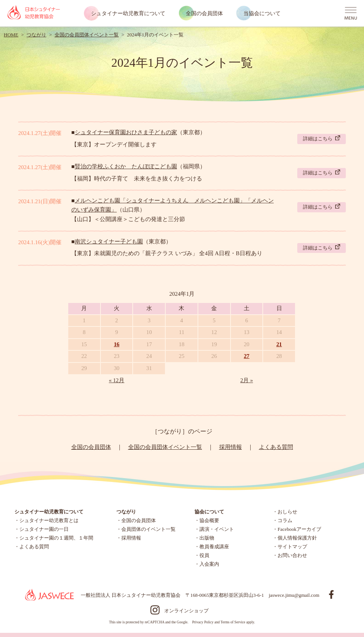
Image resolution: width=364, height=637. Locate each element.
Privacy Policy (203, 622)
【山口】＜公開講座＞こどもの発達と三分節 (128, 219)
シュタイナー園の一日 (44, 529)
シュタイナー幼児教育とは (49, 521)
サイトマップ (292, 547)
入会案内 (209, 564)
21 (279, 344)
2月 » (247, 380)
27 (247, 356)
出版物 (207, 538)
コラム (285, 521)
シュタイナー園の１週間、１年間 (56, 538)
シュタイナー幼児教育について (128, 13)
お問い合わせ (292, 555)
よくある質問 (276, 447)
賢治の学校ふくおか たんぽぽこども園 (126, 166)
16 (117, 344)
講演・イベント (217, 529)
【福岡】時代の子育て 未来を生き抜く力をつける (137, 179)
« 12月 (117, 380)
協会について (209, 512)
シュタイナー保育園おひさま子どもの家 (126, 132)
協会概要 (209, 521)
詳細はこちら (322, 138)
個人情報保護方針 (297, 538)
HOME (11, 35)
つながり (36, 35)
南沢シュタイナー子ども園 (109, 242)
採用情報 (231, 447)
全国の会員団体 (204, 13)
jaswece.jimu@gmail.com (294, 595)
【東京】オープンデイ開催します (114, 144)
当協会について (262, 13)
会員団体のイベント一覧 (148, 529)
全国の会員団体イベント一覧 (87, 35)
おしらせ (287, 512)
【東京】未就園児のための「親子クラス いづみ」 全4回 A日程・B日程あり (167, 253)
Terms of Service (233, 622)
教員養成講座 (214, 547)
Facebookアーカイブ (299, 529)
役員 (204, 555)
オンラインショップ (186, 611)
